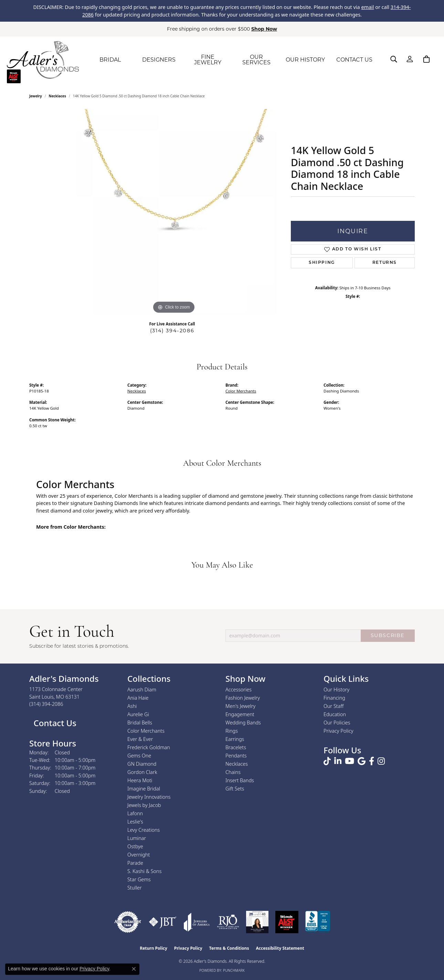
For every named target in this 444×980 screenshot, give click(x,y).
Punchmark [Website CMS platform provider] (234, 970)
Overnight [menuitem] (139, 855)
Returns (385, 263)
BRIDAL (110, 60)
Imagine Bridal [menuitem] (144, 789)
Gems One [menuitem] (139, 756)
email (367, 7)
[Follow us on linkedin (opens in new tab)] (338, 761)
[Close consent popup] (134, 969)
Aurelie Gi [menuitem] (138, 714)
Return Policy (154, 948)
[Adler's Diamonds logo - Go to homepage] (43, 60)
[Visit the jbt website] (163, 922)
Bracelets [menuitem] (236, 747)
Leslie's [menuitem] (135, 822)
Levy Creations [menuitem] (144, 830)
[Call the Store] (46, 704)
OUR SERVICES (256, 60)
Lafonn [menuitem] (135, 813)
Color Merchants (241, 391)
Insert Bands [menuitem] (240, 780)
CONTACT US (354, 60)
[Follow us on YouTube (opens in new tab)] (350, 761)
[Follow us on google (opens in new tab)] (362, 761)
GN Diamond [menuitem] (142, 764)
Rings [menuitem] (232, 731)
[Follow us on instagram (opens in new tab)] (381, 761)
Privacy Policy (339, 731)
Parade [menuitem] (135, 863)
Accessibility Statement (280, 948)
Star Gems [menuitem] (139, 879)
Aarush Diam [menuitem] (142, 690)
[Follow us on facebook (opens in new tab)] (372, 761)
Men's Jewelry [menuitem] (240, 706)
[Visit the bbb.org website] (318, 922)
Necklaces (58, 96)
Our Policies (337, 723)
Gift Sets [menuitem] (235, 789)
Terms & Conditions (229, 948)
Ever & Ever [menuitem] (140, 739)
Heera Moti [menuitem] (140, 780)
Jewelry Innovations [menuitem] (149, 797)
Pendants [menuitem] (236, 756)
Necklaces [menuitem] (237, 764)
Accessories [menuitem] (239, 690)
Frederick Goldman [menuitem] (149, 747)
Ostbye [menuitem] (135, 846)
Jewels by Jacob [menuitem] (144, 805)
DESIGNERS (159, 60)
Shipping (322, 263)
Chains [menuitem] (233, 772)
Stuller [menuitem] (135, 888)
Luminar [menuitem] (137, 838)
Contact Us (54, 723)
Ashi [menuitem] (132, 706)
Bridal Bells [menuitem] (140, 723)
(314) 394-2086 (172, 331)
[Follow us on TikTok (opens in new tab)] (327, 761)
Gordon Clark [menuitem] (142, 772)
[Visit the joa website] (197, 922)
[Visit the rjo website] (228, 922)
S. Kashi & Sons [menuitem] (144, 871)
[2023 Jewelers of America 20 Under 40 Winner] (257, 922)
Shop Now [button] (264, 29)
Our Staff (334, 706)
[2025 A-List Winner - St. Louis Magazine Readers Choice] (287, 922)
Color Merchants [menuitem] (146, 731)
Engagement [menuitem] (240, 714)
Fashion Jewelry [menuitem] (243, 698)
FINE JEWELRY (208, 60)
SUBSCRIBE (388, 635)
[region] (174, 212)
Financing (334, 698)
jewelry (36, 96)
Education (335, 714)
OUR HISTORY (305, 60)
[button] (394, 59)
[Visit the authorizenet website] (128, 922)
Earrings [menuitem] (235, 739)
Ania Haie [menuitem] (138, 698)
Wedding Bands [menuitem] (243, 723)
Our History (336, 690)
